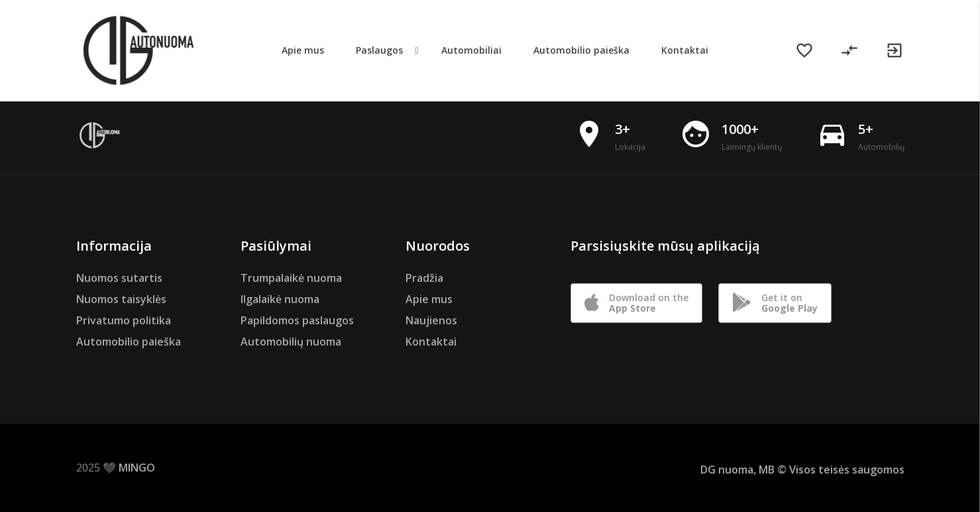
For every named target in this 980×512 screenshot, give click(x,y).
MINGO (137, 468)
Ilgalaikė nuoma (280, 299)
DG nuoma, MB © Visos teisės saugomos (802, 470)
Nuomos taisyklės (121, 299)
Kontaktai (431, 342)
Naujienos (431, 320)
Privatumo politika (124, 320)
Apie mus (429, 299)
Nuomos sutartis (119, 278)
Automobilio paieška (129, 342)
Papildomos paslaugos (297, 320)
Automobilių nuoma (291, 342)
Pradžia (424, 278)
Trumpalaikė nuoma (291, 278)
